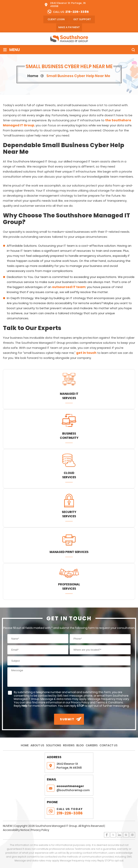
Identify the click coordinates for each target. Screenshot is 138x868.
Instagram (132, 835)
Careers (92, 745)
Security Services (69, 514)
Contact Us (108, 745)
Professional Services (69, 586)
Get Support (82, 19)
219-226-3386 (77, 12)
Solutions (54, 745)
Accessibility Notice (16, 830)
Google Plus (126, 835)
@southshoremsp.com (74, 788)
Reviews (69, 745)
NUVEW (8, 826)
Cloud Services (69, 475)
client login (56, 19)
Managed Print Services (69, 552)
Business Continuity (69, 436)
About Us (37, 745)
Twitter (113, 835)
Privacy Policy (40, 830)
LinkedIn (120, 835)
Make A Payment (69, 27)
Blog (80, 745)
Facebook (107, 835)
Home (25, 745)
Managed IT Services (69, 396)
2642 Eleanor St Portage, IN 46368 (68, 5)
